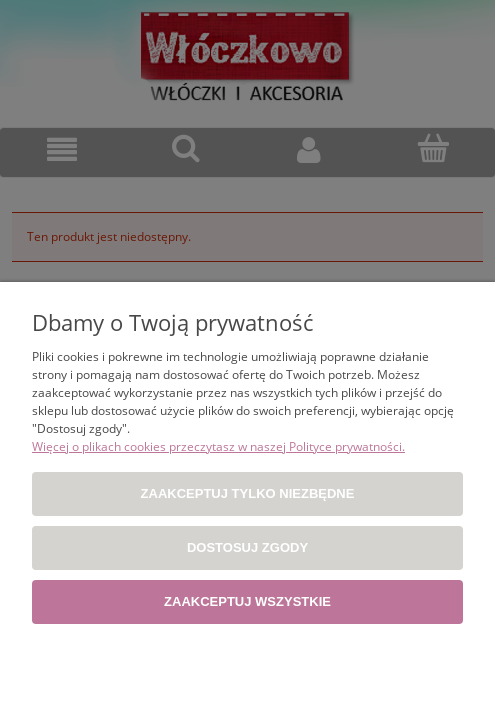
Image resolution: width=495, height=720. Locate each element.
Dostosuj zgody (247, 547)
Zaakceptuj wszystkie (247, 601)
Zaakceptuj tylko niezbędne (248, 493)
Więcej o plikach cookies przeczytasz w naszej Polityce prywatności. (218, 446)
